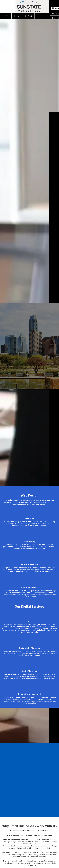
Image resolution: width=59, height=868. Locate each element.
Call (6, 16)
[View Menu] (55, 4)
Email (28, 16)
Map (17, 16)
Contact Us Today (29, 858)
